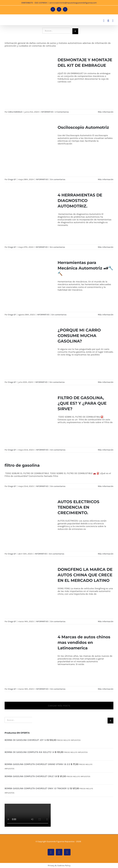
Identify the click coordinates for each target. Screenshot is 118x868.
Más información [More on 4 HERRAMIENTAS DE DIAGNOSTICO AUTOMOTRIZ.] (106, 247)
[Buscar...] (56, 31)
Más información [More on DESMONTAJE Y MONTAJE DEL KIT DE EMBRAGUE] (106, 112)
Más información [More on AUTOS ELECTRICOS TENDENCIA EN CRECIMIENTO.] (106, 554)
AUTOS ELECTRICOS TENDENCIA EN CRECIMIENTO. (79, 507)
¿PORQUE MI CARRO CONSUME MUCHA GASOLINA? (79, 336)
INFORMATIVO (47, 112)
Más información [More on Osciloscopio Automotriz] (106, 179)
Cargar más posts (59, 706)
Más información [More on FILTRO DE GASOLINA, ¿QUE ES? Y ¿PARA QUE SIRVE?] (106, 450)
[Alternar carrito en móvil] (104, 21)
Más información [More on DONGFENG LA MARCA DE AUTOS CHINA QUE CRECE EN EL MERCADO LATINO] (106, 621)
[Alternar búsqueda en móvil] (108, 21)
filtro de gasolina (22, 465)
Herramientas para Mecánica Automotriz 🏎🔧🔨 (85, 268)
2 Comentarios (62, 112)
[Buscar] (75, 31)
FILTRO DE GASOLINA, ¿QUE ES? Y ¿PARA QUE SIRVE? (82, 403)
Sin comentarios (58, 179)
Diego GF (12, 179)
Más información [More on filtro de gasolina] (106, 486)
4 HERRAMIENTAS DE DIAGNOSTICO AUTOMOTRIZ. (80, 201)
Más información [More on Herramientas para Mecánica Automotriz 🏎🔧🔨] (106, 315)
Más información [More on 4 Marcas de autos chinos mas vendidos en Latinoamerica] (106, 689)
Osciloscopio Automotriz (83, 127)
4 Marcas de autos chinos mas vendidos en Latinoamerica (84, 642)
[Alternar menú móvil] (113, 21)
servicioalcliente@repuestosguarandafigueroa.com (73, 3)
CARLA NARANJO (15, 112)
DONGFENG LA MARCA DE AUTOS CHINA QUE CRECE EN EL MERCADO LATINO (85, 575)
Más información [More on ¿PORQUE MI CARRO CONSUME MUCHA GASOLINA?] (106, 382)
